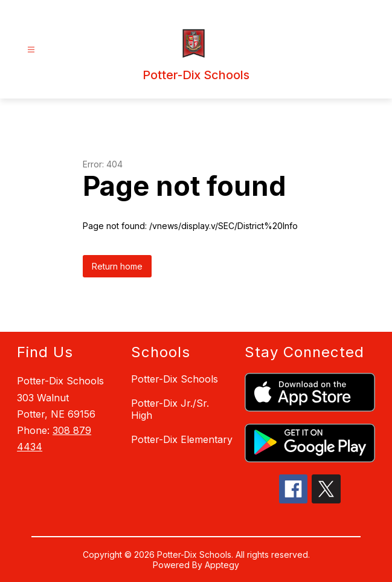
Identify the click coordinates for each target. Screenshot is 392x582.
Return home (117, 266)
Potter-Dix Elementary (182, 439)
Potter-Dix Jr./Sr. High (170, 409)
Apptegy (222, 565)
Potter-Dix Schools (175, 379)
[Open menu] (31, 50)
